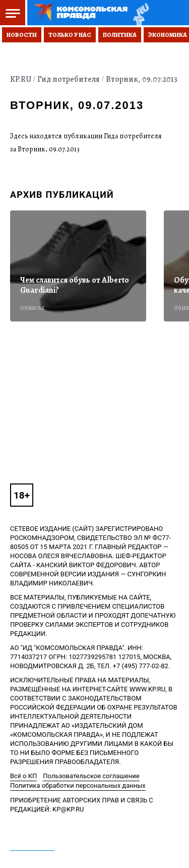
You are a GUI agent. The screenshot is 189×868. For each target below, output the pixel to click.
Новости (22, 35)
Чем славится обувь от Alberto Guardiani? (75, 285)
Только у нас (70, 35)
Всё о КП (23, 776)
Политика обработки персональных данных (78, 785)
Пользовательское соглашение (91, 776)
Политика (120, 35)
